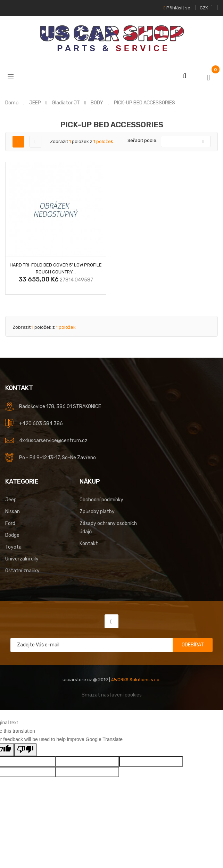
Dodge (12, 535)
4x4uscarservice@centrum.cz (53, 441)
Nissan (13, 512)
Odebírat (193, 645)
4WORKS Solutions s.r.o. (136, 680)
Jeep (11, 500)
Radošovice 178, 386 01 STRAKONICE (60, 407)
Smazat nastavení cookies (112, 695)
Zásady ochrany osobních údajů (108, 528)
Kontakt (89, 544)
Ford (10, 523)
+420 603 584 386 (41, 424)
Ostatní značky (22, 571)
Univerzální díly (22, 559)
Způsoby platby (97, 512)
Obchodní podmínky (101, 500)
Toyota (13, 547)
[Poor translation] (25, 750)
